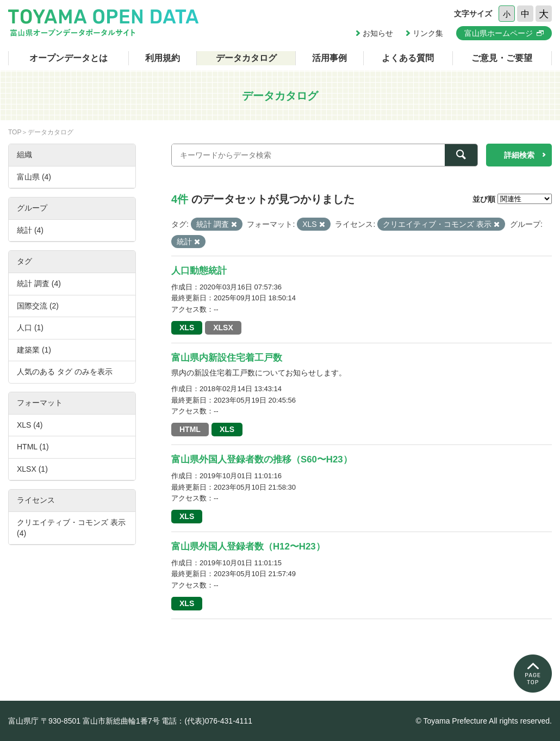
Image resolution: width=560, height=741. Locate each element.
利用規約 (163, 58)
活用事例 (329, 58)
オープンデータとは (69, 58)
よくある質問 (408, 58)
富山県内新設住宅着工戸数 (227, 358)
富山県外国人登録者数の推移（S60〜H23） (262, 459)
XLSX (223, 328)
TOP (15, 132)
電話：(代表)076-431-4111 (207, 721)
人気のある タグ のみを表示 (65, 372)
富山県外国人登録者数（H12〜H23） (248, 547)
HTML (190, 429)
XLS (187, 328)
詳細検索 (519, 155)
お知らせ (378, 33)
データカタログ (246, 58)
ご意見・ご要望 (502, 58)
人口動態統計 (199, 271)
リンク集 (428, 33)
